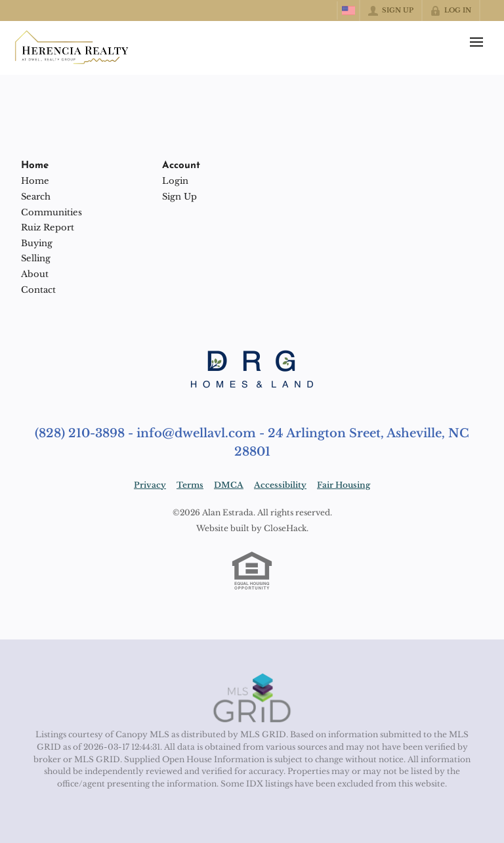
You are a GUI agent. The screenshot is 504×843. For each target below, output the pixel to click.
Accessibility (280, 485)
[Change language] (348, 11)
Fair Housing (344, 485)
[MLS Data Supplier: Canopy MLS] (252, 699)
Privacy (150, 485)
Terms (190, 485)
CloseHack (285, 528)
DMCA (229, 485)
